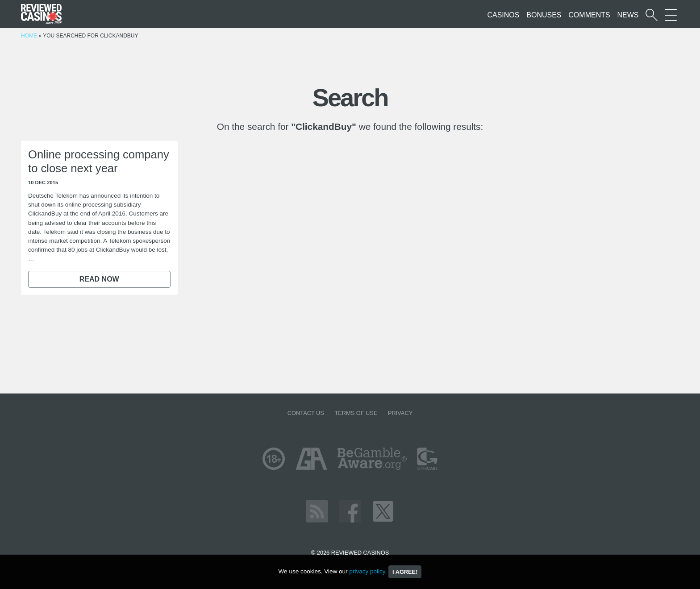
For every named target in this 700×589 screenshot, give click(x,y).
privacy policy (367, 571)
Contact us (306, 413)
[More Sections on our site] (671, 15)
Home (29, 36)
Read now (99, 279)
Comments (589, 15)
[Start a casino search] (652, 15)
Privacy (400, 413)
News (628, 15)
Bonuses (544, 15)
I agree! (405, 572)
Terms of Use (356, 413)
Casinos (503, 15)
